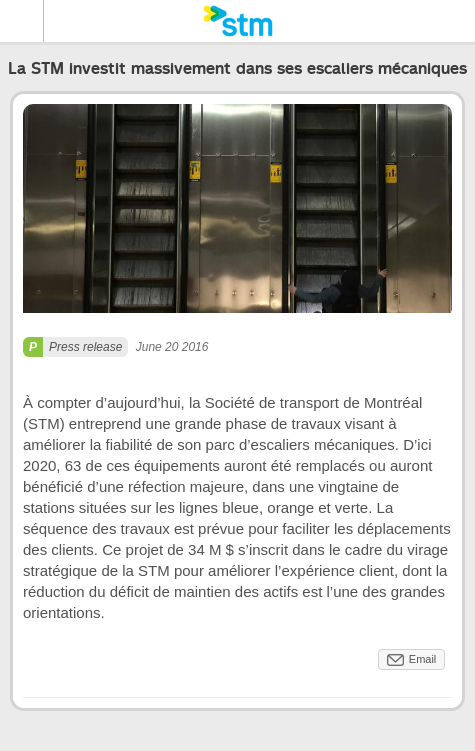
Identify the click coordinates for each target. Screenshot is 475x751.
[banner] (237, 21)
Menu (22, 21)
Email (423, 659)
